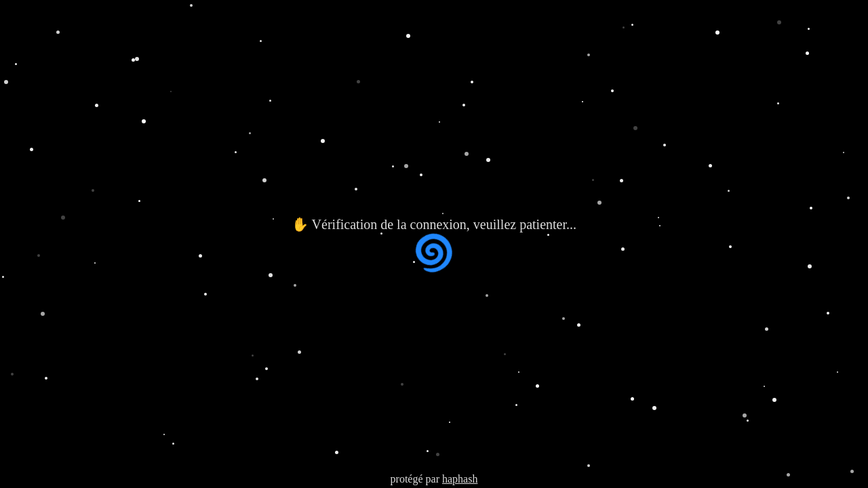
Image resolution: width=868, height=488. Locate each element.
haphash (460, 479)
